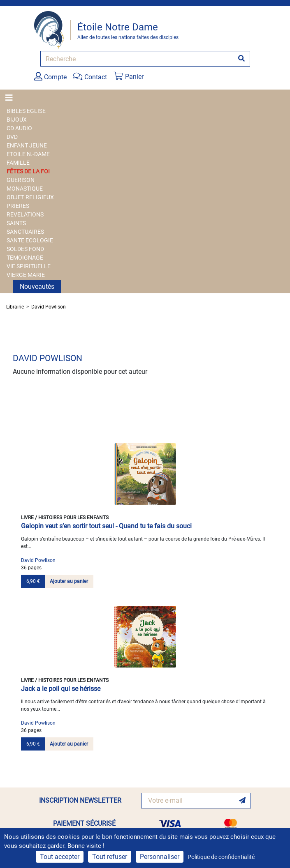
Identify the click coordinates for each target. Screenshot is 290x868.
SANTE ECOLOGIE (30, 240)
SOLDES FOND (25, 249)
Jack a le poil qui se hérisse (61, 689)
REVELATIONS (25, 214)
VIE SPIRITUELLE (29, 266)
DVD (12, 137)
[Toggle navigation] (12, 98)
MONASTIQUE (25, 189)
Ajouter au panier (69, 581)
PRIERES (18, 206)
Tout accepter (60, 857)
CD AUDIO (19, 128)
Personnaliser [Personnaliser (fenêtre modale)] (160, 857)
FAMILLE (18, 163)
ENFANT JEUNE (27, 145)
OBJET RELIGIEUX (30, 197)
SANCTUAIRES (25, 232)
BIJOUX (17, 120)
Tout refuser (110, 857)
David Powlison (49, 307)
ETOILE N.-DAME (28, 154)
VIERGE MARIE (26, 275)
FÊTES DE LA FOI (28, 171)
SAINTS (16, 223)
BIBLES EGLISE (26, 111)
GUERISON (21, 180)
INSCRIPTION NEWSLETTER (80, 800)
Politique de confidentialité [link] (221, 857)
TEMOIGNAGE (25, 258)
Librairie (15, 307)
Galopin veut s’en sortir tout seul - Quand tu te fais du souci (106, 526)
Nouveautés (37, 287)
